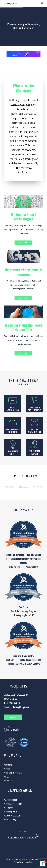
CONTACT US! (13, 717)
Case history (10, 819)
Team (7, 769)
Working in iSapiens (13, 772)
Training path (10, 811)
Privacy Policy (18, 862)
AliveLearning (10, 800)
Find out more (23, 243)
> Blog (7, 777)
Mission (8, 765)
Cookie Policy (29, 862)
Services (8, 808)
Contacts (9, 780)
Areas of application (13, 815)
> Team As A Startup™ (13, 804)
